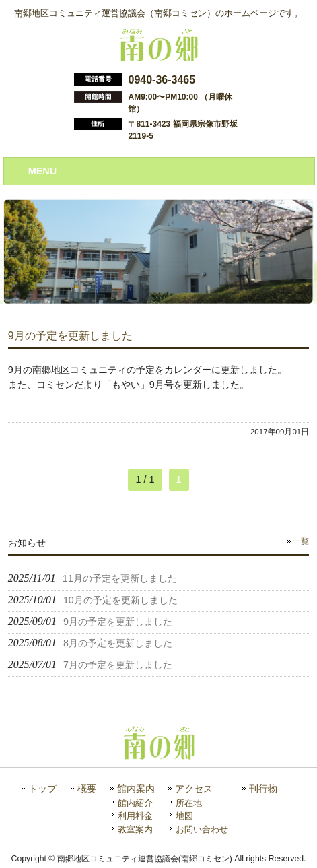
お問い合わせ (202, 829)
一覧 (301, 541)
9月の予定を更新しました (70, 336)
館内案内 (136, 789)
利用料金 (135, 816)
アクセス (194, 789)
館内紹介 (135, 803)
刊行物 (263, 789)
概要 (87, 789)
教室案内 (135, 829)
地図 (184, 816)
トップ (42, 789)
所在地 (189, 803)
